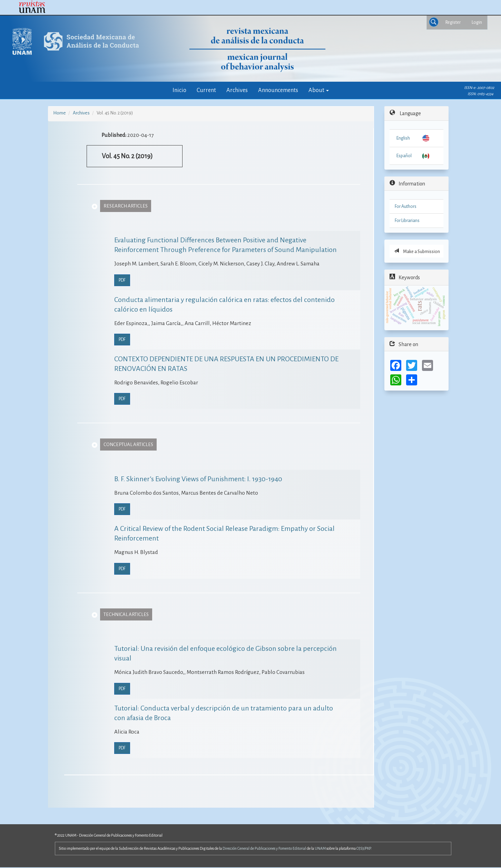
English (403, 138)
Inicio (179, 90)
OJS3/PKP (364, 848)
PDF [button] (122, 280)
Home (60, 113)
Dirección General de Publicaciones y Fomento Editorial (264, 848)
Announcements (278, 90)
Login (477, 22)
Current (206, 90)
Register (453, 22)
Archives (237, 90)
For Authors (406, 206)
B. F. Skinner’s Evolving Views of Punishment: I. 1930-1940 (198, 479)
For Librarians (407, 221)
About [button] (319, 90)
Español (404, 156)
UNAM (320, 848)
